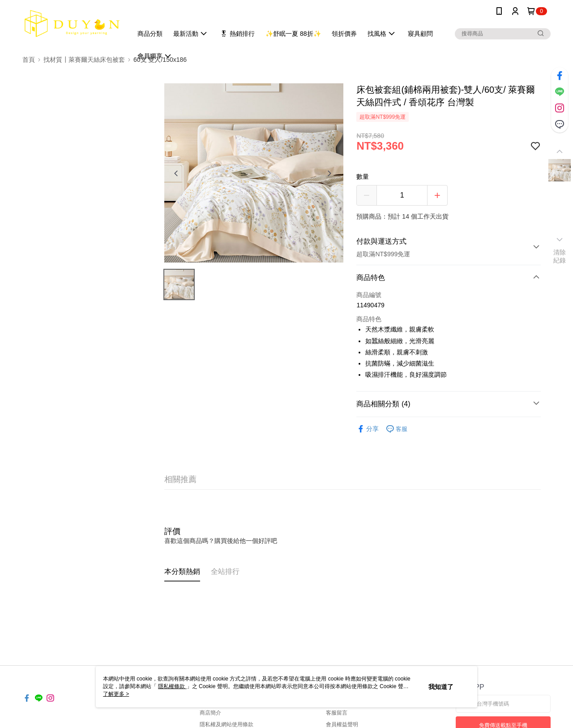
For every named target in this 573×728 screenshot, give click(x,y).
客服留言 (337, 713)
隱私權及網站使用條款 (227, 724)
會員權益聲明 (342, 724)
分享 (368, 429)
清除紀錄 (560, 256)
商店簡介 (210, 713)
